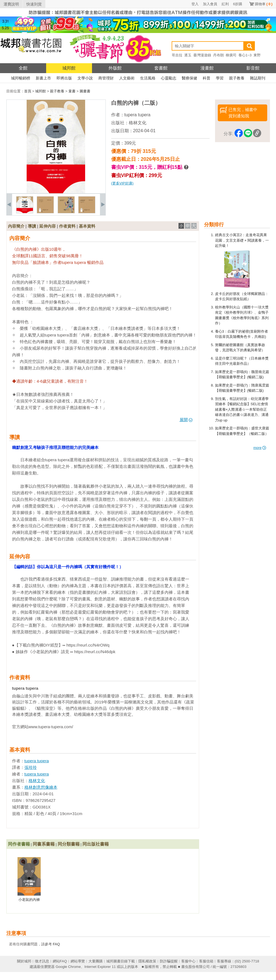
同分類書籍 (69, 844)
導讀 (32, 226)
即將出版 (64, 78)
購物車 (264, 4)
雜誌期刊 (258, 78)
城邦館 (69, 68)
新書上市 (43, 78)
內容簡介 (16, 226)
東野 (257, 55)
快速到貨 (34, 4)
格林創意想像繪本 (41, 787)
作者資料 (67, 226)
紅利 (225, 4)
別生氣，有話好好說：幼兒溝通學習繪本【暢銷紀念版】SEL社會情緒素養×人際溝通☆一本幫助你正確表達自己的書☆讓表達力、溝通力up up (242, 409)
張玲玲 (31, 767)
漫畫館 (207, 68)
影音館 (253, 68)
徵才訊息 (42, 961)
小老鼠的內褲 (29, 900)
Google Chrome (68, 967)
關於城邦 (24, 961)
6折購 (238, 4)
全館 (23, 68)
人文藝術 (127, 78)
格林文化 (138, 123)
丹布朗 (218, 55)
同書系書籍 (44, 844)
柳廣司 (231, 55)
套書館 (161, 68)
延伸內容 (48, 226)
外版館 (115, 68)
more (260, 448)
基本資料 (87, 226)
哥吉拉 (177, 55)
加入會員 (210, 4)
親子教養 (237, 78)
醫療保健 (189, 78)
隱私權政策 (147, 961)
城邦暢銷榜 (21, 78)
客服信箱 (206, 961)
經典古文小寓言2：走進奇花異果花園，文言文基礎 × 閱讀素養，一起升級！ (242, 240)
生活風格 (148, 78)
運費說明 (11, 4)
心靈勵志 (169, 78)
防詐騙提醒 (169, 961)
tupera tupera (137, 115)
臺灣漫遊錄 (202, 55)
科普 (207, 78)
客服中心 (188, 961)
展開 (186, 420)
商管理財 (106, 78)
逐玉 (188, 55)
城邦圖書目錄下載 (121, 961)
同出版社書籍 (96, 844)
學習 (220, 78)
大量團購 (96, 961)
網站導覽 (78, 961)
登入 (195, 4)
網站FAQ (60, 961)
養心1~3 (245, 55)
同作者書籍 (19, 844)
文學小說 (85, 78)
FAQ (56, 944)
